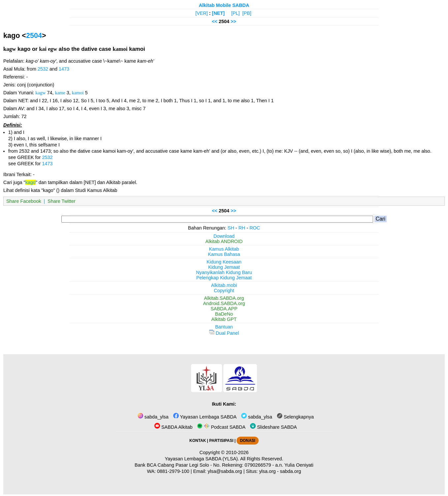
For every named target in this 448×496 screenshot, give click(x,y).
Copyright (224, 291)
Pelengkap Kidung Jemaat (224, 278)
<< (215, 21)
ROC (255, 228)
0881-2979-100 (173, 471)
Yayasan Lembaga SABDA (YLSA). (202, 459)
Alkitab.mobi (224, 285)
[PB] (247, 13)
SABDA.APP (224, 309)
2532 (43, 69)
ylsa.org (267, 471)
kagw (40, 93)
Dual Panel (224, 333)
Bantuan (224, 327)
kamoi (78, 93)
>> (233, 21)
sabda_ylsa (153, 417)
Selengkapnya (295, 417)
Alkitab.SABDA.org (224, 298)
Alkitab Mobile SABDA (224, 5)
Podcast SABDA (221, 427)
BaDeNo (224, 314)
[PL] (236, 13)
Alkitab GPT (224, 319)
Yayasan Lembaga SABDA (205, 417)
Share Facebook (24, 201)
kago (31, 182)
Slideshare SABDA (273, 427)
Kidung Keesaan (224, 262)
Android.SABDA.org (224, 303)
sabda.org (291, 471)
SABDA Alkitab (173, 427)
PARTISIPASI (221, 441)
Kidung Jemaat (224, 267)
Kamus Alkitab (224, 249)
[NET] (218, 13)
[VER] (202, 13)
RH (242, 228)
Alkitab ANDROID (224, 241)
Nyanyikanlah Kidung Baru (224, 272)
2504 (34, 35)
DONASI (247, 441)
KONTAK (198, 441)
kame (60, 93)
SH (231, 228)
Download (224, 236)
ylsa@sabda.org (225, 471)
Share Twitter (62, 201)
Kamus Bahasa (224, 254)
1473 (64, 69)
